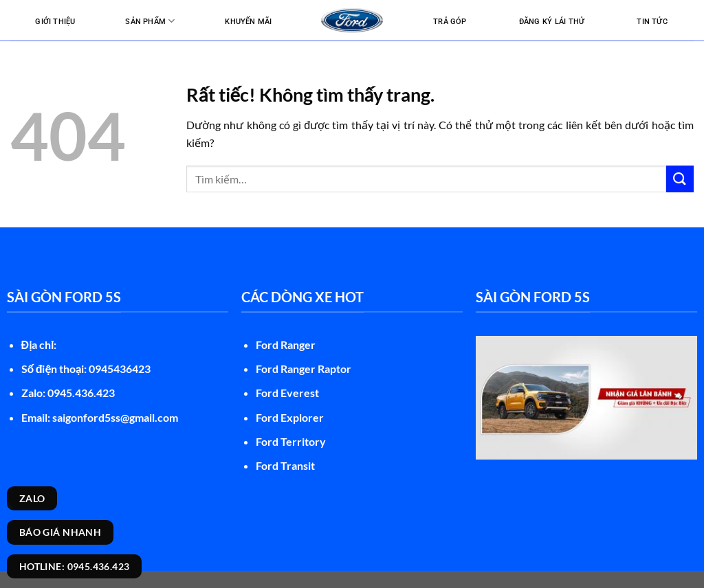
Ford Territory (291, 441)
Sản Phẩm (150, 21)
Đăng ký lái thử (552, 22)
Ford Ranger (286, 344)
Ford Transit (285, 465)
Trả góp (450, 22)
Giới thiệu (55, 22)
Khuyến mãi (248, 22)
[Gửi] (680, 179)
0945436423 (120, 369)
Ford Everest (287, 393)
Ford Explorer (290, 417)
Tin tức (652, 22)
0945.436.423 (81, 393)
